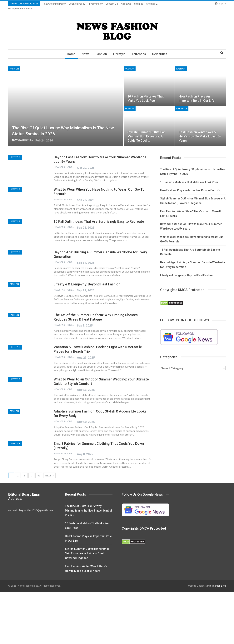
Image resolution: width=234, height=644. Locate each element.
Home (70, 49)
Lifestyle (119, 49)
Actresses (139, 49)
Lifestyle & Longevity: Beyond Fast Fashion (87, 280)
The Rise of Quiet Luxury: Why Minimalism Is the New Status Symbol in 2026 (88, 506)
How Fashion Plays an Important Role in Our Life (190, 186)
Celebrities (161, 49)
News (85, 49)
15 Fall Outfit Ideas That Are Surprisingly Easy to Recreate (99, 217)
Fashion (101, 49)
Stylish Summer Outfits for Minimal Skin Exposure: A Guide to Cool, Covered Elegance (87, 549)
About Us (126, 4)
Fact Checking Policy (54, 4)
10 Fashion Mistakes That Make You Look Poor (189, 178)
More (150, 4)
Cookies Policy (77, 4)
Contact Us (112, 4)
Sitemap (139, 4)
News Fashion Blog (216, 581)
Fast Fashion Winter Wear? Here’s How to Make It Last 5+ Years (200, 132)
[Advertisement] (115, 616)
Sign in (220, 4)
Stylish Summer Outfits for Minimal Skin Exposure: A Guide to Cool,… (146, 132)
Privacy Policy (95, 4)
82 (39, 471)
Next (49, 471)
